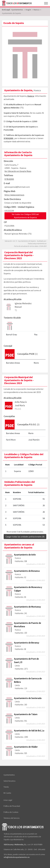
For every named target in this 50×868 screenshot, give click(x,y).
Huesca (31, 96)
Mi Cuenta (7, 793)
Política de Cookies (11, 812)
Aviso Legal (8, 800)
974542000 (8, 138)
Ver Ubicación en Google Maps (18, 171)
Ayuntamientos (9, 775)
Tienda (6, 787)
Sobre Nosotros (9, 781)
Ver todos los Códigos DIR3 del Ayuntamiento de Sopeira (25, 216)
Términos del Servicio (12, 818)
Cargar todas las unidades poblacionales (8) (25, 537)
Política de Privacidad (12, 806)
